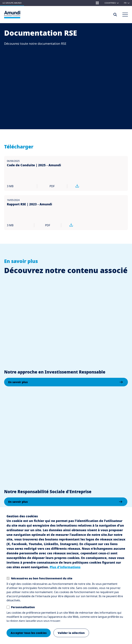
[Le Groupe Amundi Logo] (12, 15)
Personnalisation (23, 607)
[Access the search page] (115, 15)
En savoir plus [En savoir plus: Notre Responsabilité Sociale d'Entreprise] (18, 502)
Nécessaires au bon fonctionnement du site (42, 578)
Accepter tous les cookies (29, 633)
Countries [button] (113, 3)
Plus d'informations (65, 567)
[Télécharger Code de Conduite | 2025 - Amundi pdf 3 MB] (82, 186)
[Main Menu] (125, 15)
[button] (97, 3)
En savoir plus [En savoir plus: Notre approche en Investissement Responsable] (18, 382)
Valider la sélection (71, 633)
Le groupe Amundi (12, 3)
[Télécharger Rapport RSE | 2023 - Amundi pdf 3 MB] (75, 225)
